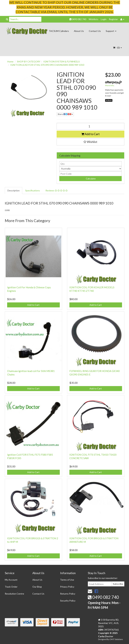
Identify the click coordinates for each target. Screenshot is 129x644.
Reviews (57, 190)
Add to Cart (90, 134)
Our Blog (37, 587)
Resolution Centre (14, 594)
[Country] (90, 169)
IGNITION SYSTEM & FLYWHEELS (62, 61)
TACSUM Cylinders (59, 31)
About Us (79, 31)
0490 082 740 (78, 19)
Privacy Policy (67, 587)
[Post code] (90, 174)
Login (104, 19)
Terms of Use (67, 580)
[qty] (90, 164)
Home (10, 61)
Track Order (11, 587)
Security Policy (68, 601)
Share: (65, 114)
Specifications (33, 190)
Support (111, 31)
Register (113, 19)
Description (14, 190)
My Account (11, 580)
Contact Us (95, 31)
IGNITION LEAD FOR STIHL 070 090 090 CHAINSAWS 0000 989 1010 (47, 65)
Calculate (90, 179)
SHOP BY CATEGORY (29, 61)
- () (117, 48)
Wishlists (93, 19)
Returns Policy (68, 594)
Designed (103, 639)
